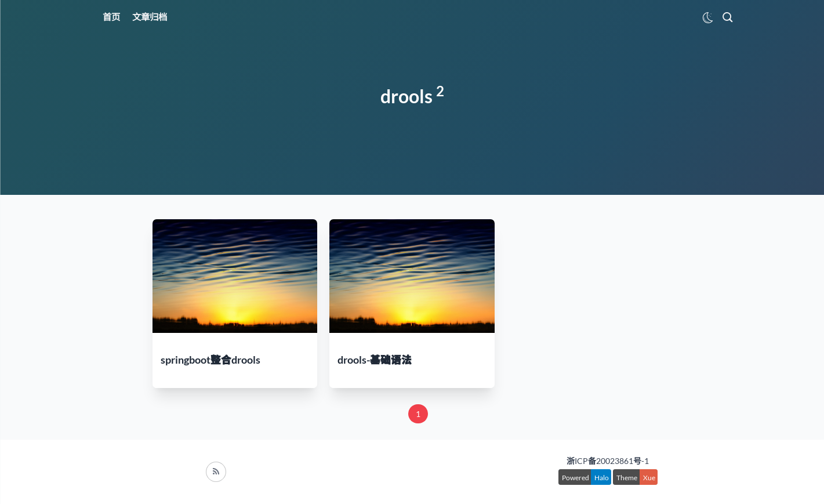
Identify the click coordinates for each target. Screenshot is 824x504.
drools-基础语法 (375, 360)
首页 (111, 17)
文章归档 (150, 17)
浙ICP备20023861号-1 (608, 461)
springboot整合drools (210, 360)
